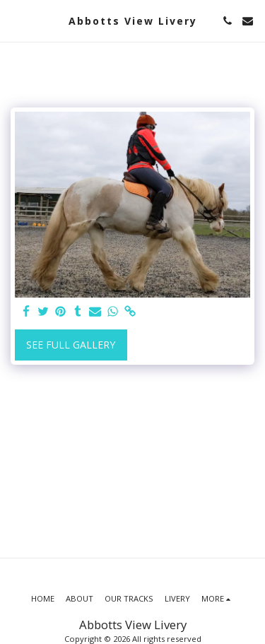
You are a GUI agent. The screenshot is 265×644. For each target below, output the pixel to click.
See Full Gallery (71, 345)
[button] (16, 20)
